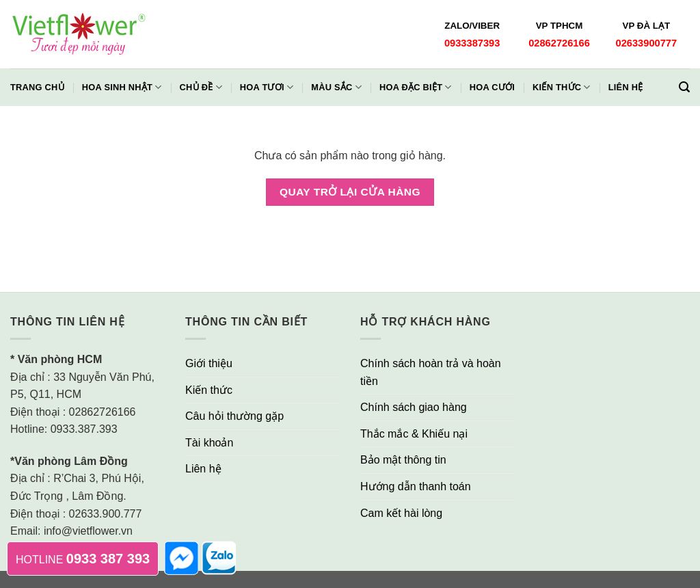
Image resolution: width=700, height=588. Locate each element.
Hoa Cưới (492, 87)
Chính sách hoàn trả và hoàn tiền (431, 372)
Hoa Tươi (267, 87)
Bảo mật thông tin (403, 460)
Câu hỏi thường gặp (234, 416)
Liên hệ (626, 87)
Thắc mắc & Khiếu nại (414, 434)
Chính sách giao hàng (414, 407)
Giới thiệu (209, 363)
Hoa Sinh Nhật (122, 87)
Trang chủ (37, 87)
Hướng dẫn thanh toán (416, 486)
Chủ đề (201, 87)
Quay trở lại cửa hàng (350, 192)
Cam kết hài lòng (401, 513)
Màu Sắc (336, 87)
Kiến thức (562, 87)
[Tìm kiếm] (684, 87)
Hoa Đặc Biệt (416, 87)
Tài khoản (209, 443)
